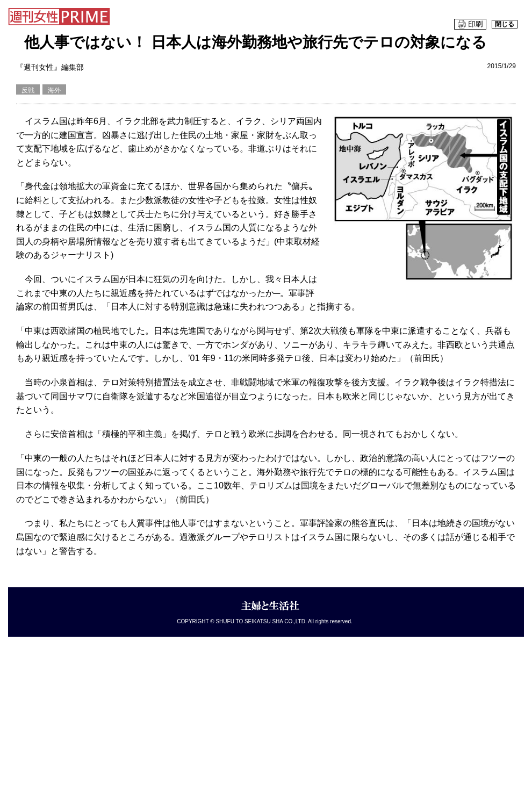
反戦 (28, 90)
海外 (54, 90)
